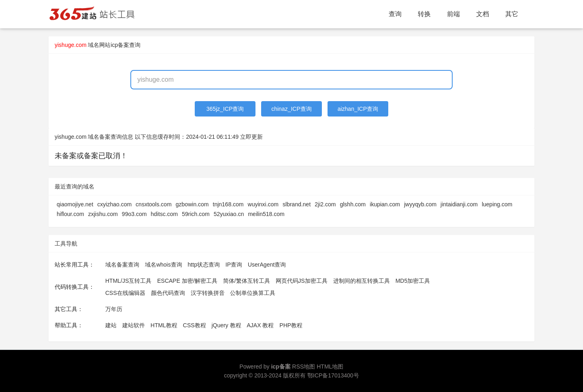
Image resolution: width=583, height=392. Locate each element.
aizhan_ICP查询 (358, 109)
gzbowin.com (192, 204)
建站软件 (134, 325)
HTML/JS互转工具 (128, 281)
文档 (483, 14)
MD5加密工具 (413, 281)
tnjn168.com (228, 204)
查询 (395, 14)
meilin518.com (266, 214)
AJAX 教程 (261, 325)
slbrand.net (297, 204)
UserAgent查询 (267, 265)
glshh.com (353, 204)
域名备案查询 (122, 265)
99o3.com (134, 214)
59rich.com (196, 214)
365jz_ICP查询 (225, 109)
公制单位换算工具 (253, 293)
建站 (111, 325)
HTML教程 (164, 325)
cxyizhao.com (114, 204)
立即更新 (251, 137)
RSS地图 (304, 367)
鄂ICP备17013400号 (333, 375)
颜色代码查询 (168, 293)
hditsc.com (164, 214)
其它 (512, 14)
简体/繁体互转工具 (247, 281)
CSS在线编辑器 (125, 293)
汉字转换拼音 (208, 293)
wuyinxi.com (263, 204)
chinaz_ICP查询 (291, 109)
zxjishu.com (103, 214)
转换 (424, 14)
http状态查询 (204, 265)
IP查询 (234, 265)
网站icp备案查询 (120, 45)
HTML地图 (330, 367)
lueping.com (497, 204)
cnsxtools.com (154, 204)
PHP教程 (291, 325)
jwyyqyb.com (420, 204)
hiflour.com (70, 214)
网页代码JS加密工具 (302, 281)
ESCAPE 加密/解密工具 (187, 281)
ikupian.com (385, 204)
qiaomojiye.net (75, 204)
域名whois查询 (164, 265)
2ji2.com (325, 204)
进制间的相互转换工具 (362, 281)
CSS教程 (195, 325)
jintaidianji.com (459, 204)
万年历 (114, 309)
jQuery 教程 (226, 325)
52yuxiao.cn (229, 214)
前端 (453, 14)
